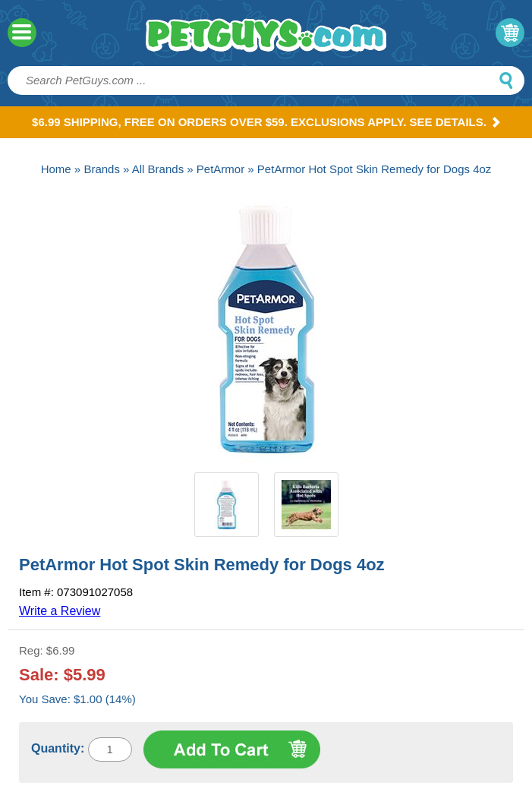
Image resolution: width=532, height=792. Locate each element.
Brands (102, 169)
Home (56, 169)
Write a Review (60, 611)
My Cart (510, 33)
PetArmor (220, 169)
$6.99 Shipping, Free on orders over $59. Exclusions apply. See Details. (266, 122)
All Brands (158, 169)
